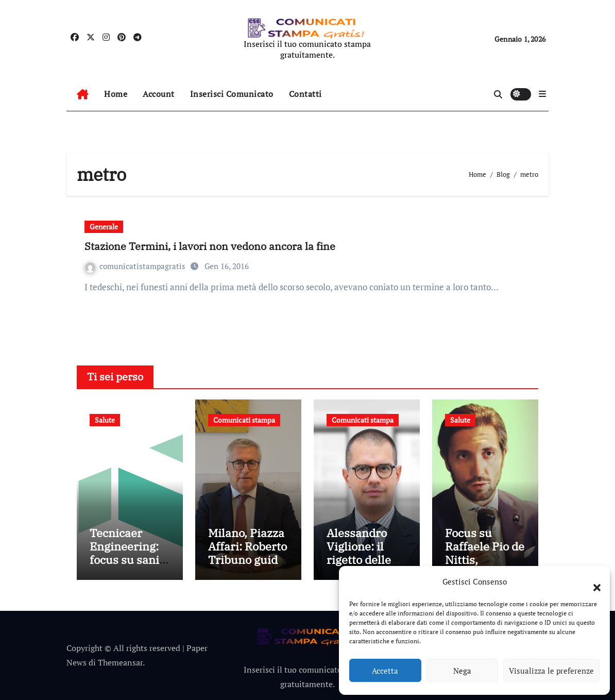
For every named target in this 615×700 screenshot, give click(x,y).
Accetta (385, 671)
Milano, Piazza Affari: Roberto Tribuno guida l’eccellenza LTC (247, 560)
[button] (592, 581)
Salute (105, 420)
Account (159, 94)
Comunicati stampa (244, 420)
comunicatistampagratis (136, 266)
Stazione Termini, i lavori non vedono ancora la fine (210, 246)
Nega (462, 671)
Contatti (305, 94)
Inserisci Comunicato (232, 94)
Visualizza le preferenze (551, 671)
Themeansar (120, 662)
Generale (104, 227)
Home (116, 94)
